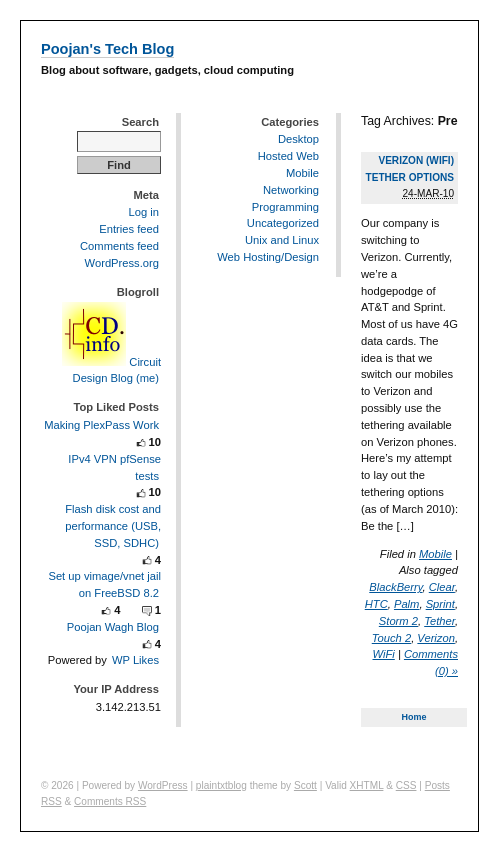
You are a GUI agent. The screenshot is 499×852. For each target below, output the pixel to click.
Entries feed (129, 229)
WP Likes (135, 660)
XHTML (367, 785)
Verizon (436, 638)
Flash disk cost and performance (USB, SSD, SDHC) (113, 526)
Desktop (298, 139)
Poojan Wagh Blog (113, 627)
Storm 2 (398, 621)
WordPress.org (122, 263)
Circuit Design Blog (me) (111, 370)
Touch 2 (391, 638)
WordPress (163, 785)
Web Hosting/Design (268, 257)
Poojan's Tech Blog (107, 49)
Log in (144, 212)
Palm (407, 604)
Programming (285, 207)
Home (414, 717)
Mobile (435, 554)
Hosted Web (288, 156)
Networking (291, 190)
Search (140, 122)
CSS (406, 785)
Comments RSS (110, 801)
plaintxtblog (221, 785)
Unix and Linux (282, 240)
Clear (442, 587)
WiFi (384, 654)
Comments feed (119, 246)
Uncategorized (283, 223)
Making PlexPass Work (101, 425)
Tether (439, 621)
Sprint (440, 604)
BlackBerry (395, 587)
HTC (376, 604)
